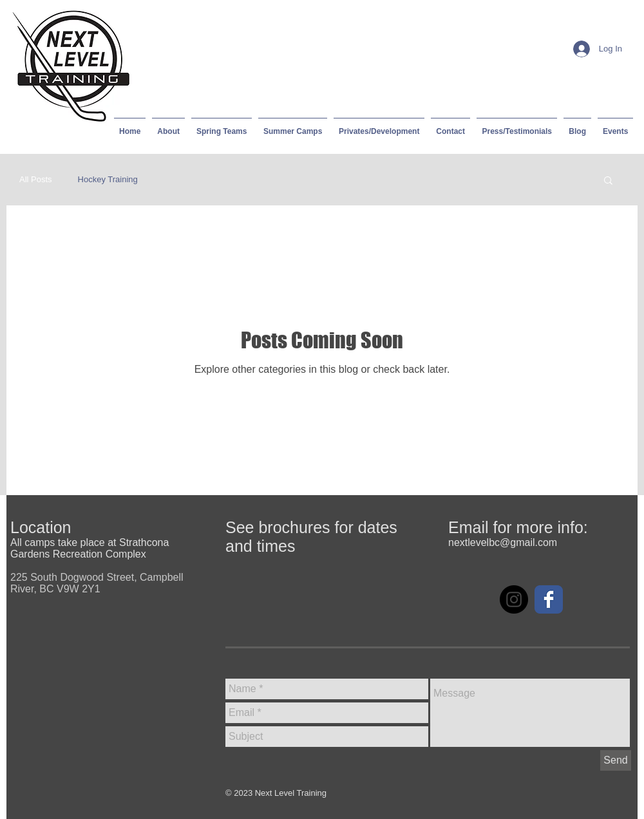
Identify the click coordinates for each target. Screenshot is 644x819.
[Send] (616, 760)
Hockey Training (108, 179)
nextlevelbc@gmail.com (503, 542)
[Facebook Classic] (549, 599)
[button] (608, 181)
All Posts (36, 179)
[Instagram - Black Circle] (514, 599)
